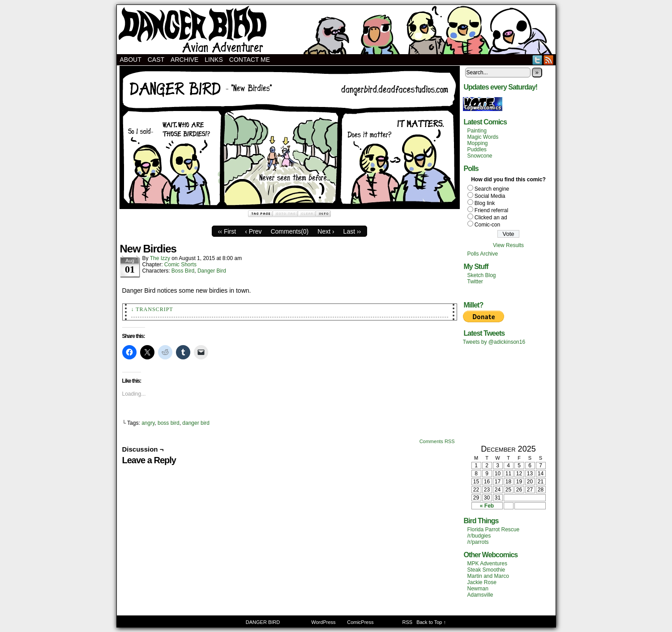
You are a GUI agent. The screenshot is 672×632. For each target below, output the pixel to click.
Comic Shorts (180, 265)
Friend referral (491, 210)
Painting (477, 131)
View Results (508, 245)
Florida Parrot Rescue (494, 530)
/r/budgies (479, 536)
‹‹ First (227, 231)
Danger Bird (212, 271)
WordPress (323, 622)
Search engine (492, 189)
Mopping (478, 143)
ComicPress (360, 622)
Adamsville (480, 595)
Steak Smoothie (486, 570)
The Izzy (160, 258)
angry (148, 423)
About (131, 60)
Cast (156, 60)
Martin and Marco (488, 576)
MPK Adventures (487, 564)
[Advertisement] (509, 394)
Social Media (490, 196)
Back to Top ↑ (431, 622)
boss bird (169, 423)
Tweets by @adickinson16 (494, 342)
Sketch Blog (482, 275)
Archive (184, 60)
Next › (326, 231)
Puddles (477, 149)
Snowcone (480, 156)
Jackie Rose (482, 582)
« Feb (487, 506)
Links (214, 60)
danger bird (196, 423)
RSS (549, 60)
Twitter (537, 60)
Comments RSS (437, 441)
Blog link (485, 203)
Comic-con (487, 225)
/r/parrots (478, 542)
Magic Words (483, 137)
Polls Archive (483, 254)
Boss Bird (183, 271)
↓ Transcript (152, 309)
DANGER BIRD (336, 30)
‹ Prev (253, 231)
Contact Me (250, 60)
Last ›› (352, 231)
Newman (478, 589)
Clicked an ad (491, 218)
